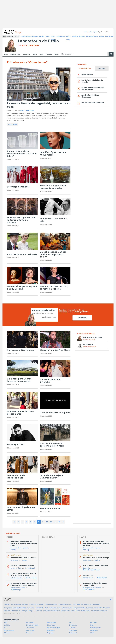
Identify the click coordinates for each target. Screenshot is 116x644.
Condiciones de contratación (91, 604)
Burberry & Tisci (16, 445)
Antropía (25, 611)
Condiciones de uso (65, 604)
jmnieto (25, 560)
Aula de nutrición (16, 578)
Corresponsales (26, 36)
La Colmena (38, 611)
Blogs (17, 36)
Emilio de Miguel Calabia (92, 570)
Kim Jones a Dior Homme (21, 350)
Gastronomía (109, 36)
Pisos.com (29, 633)
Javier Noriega (16, 590)
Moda (41, 54)
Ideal (92, 625)
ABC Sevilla (30, 622)
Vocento (7, 604)
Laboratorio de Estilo (38, 41)
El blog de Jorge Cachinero (92, 588)
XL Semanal (73, 633)
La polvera (88, 345)
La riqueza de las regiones (19, 548)
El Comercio (73, 625)
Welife (92, 633)
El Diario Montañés (53, 628)
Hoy (70, 622)
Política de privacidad (36, 604)
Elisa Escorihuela (31, 578)
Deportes (41, 36)
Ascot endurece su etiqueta (22, 255)
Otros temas (13, 124)
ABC (4, 36)
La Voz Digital (52, 622)
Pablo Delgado (102, 578)
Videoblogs (75, 36)
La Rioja (7, 625)
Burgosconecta (9, 630)
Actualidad (35, 36)
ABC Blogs (102, 68)
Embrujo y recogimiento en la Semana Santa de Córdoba (22, 220)
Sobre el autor (15, 54)
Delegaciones (61, 36)
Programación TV (79, 608)
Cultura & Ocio (53, 37)
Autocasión (94, 630)
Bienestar (102, 36)
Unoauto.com (30, 630)
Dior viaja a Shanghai (18, 187)
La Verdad (72, 628)
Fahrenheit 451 (88, 578)
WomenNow (73, 630)
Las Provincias (31, 628)
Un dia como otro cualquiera (55, 413)
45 (59, 522)
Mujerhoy (50, 633)
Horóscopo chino (55, 608)
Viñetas (96, 36)
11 (51, 522)
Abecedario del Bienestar (51, 611)
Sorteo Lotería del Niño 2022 (81, 611)
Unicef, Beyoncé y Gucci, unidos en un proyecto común (53, 254)
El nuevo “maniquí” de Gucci (55, 350)
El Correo (93, 622)
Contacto (25, 604)
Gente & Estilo (68, 37)
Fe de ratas (14, 560)
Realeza (49, 54)
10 (47, 522)
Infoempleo (51, 630)
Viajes (56, 54)
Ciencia (47, 36)
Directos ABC (65, 611)
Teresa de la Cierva (89, 347)
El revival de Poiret (50, 509)
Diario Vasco (51, 625)
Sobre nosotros (16, 604)
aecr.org (13, 550)
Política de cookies (51, 604)
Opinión (10, 36)
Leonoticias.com (96, 628)
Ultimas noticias (67, 608)
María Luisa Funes (27, 110)
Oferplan (7, 633)
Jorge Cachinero (89, 590)
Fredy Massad (30, 568)
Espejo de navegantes (18, 588)
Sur (5, 628)
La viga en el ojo (16, 568)
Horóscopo (31, 608)
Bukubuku (87, 568)
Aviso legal (76, 604)
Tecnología (89, 36)
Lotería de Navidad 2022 (99, 611)
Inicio (6, 54)
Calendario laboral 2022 (94, 608)
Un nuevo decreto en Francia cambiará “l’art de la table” (22, 154)
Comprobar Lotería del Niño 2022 (15, 608)
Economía (82, 36)
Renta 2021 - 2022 (42, 608)
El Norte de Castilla (32, 625)
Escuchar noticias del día (12, 611)
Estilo (35, 54)
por (29, 45)
